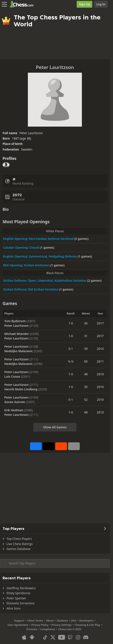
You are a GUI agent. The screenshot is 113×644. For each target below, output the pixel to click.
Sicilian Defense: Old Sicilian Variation (31, 289)
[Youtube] (62, 637)
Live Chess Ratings (20, 544)
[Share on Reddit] (61, 446)
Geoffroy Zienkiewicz (21, 588)
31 (86, 336)
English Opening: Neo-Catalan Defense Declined (39, 239)
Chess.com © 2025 (70, 629)
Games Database (18, 549)
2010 (100, 374)
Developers (86, 621)
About (50, 621)
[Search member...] (55, 563)
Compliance (48, 629)
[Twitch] (70, 637)
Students (62, 621)
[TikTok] (45, 637)
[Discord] (86, 637)
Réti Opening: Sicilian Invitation (27, 265)
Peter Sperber (16, 598)
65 (86, 361)
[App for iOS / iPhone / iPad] (24, 637)
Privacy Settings (61, 625)
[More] (74, 446)
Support (19, 621)
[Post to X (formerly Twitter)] (49, 446)
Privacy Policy (40, 625)
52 (86, 400)
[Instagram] (78, 637)
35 (86, 387)
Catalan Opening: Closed (21, 247)
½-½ (71, 361)
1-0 (71, 323)
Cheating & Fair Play (87, 625)
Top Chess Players (19, 539)
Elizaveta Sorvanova (21, 603)
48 (86, 374)
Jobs (74, 621)
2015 (100, 349)
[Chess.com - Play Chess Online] (23, 4)
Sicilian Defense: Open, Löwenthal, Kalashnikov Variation (45, 280)
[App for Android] (32, 637)
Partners (32, 629)
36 (86, 323)
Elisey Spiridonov (18, 593)
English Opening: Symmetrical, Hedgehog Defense (40, 256)
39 (86, 349)
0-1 (71, 349)
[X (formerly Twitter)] (53, 637)
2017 (100, 323)
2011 (100, 361)
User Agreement (18, 625)
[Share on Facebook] (36, 446)
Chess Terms (35, 621)
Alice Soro (14, 608)
